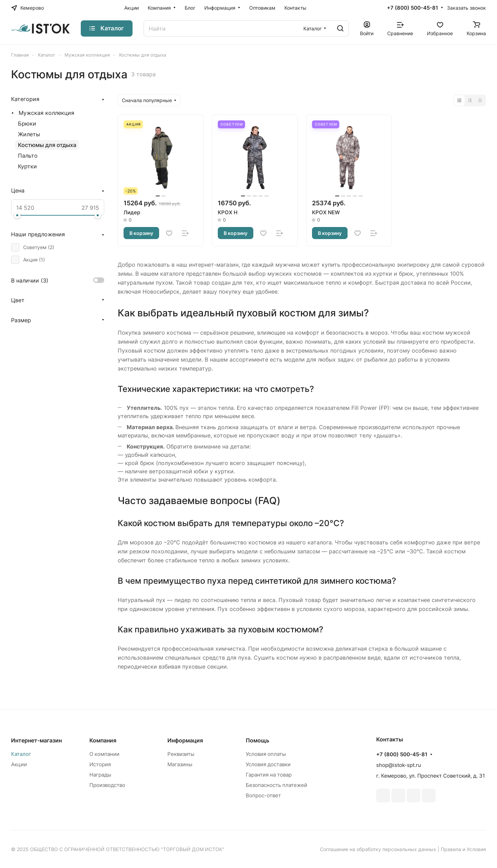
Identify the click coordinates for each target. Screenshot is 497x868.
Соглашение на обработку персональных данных (378, 849)
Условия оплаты (266, 754)
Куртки (27, 166)
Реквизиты (181, 754)
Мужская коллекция (46, 113)
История (100, 764)
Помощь (257, 740)
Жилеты (29, 134)
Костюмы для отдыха (47, 145)
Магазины (180, 764)
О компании (104, 754)
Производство (107, 785)
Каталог (21, 754)
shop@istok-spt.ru (399, 765)
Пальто (28, 156)
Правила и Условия (463, 849)
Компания (103, 740)
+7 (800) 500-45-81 (412, 8)
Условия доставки (268, 764)
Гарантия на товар (269, 775)
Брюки (27, 124)
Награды (100, 775)
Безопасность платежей (276, 785)
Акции (19, 764)
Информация (185, 740)
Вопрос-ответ (263, 795)
